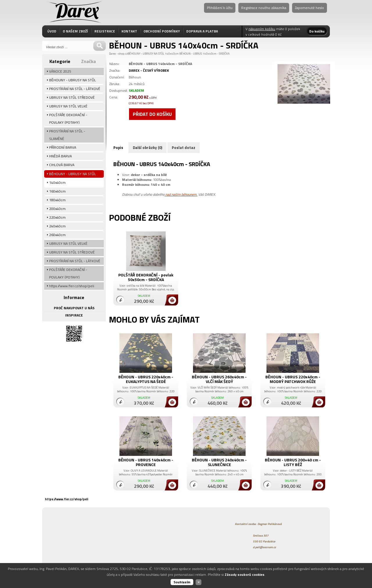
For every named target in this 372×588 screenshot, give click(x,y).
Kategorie (60, 61)
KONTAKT (129, 31)
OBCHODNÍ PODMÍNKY (162, 31)
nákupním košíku (262, 29)
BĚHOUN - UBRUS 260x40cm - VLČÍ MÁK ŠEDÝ (219, 379)
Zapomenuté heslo (310, 8)
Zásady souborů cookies (245, 574)
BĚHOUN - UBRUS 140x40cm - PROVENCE (146, 462)
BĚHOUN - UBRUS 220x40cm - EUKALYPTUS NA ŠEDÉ (146, 379)
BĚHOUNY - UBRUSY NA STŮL (146, 54)
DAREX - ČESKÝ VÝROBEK (149, 70)
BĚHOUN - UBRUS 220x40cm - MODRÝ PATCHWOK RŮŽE (293, 379)
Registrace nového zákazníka (264, 8)
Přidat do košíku (152, 114)
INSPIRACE (74, 315)
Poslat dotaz (184, 148)
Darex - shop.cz (118, 54)
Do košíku (317, 31)
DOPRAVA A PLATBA (202, 31)
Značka (88, 61)
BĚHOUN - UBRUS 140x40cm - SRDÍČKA (204, 54)
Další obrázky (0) (147, 148)
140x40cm (172, 54)
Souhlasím (182, 582)
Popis (118, 148)
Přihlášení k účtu (220, 8)
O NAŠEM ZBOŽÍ (75, 31)
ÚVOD (52, 31)
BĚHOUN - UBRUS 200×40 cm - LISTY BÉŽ (293, 462)
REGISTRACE (105, 31)
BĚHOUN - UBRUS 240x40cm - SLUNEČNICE (219, 462)
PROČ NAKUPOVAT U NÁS (74, 308)
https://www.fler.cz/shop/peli (67, 499)
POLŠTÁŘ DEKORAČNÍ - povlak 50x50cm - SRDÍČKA (146, 277)
